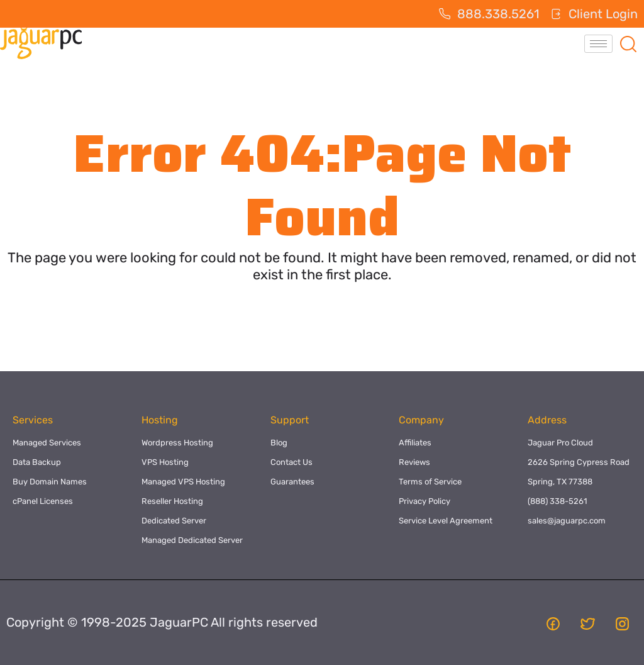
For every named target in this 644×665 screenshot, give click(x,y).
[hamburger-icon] (598, 44)
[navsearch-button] (628, 43)
